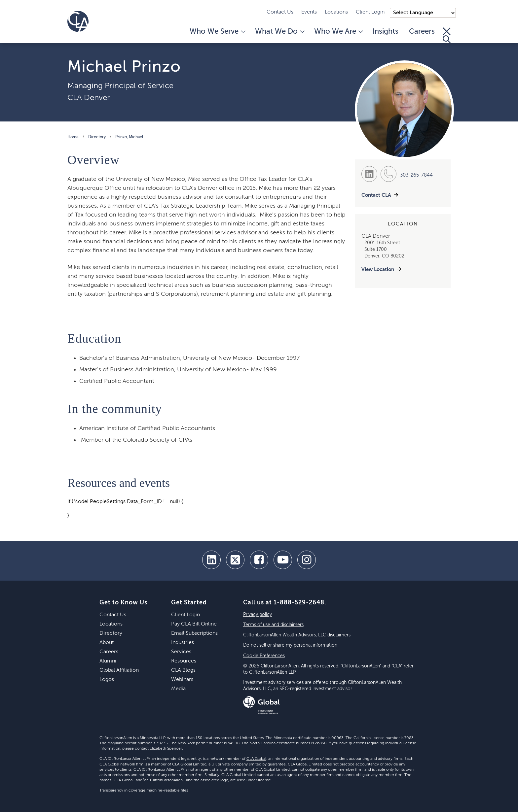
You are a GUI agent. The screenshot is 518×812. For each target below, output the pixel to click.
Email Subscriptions (194, 633)
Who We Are (338, 32)
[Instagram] (307, 560)
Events (309, 12)
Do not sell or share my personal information (290, 645)
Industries (183, 643)
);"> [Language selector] (423, 13)
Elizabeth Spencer (166, 749)
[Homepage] (78, 21)
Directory (97, 137)
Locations (336, 12)
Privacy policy (258, 615)
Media (178, 689)
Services (181, 652)
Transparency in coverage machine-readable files (144, 791)
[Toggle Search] (447, 35)
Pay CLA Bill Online (194, 624)
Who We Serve (217, 32)
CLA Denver (89, 98)
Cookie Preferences (264, 656)
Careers (422, 32)
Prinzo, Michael (129, 137)
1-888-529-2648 (299, 603)
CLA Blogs (183, 670)
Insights (386, 32)
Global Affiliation (119, 670)
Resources (184, 661)
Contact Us (280, 12)
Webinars (182, 680)
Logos (107, 680)
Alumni (108, 661)
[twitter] (235, 560)
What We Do (279, 32)
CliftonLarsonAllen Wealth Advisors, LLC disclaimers (297, 635)
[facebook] (259, 560)
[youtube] (283, 560)
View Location (378, 270)
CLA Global (256, 759)
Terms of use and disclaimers (273, 625)
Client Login (370, 12)
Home (73, 137)
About (107, 643)
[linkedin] (211, 560)
